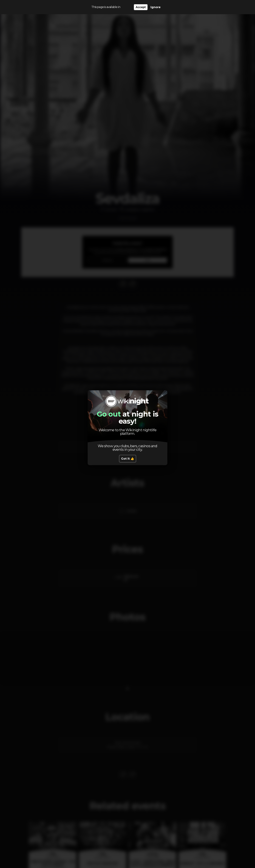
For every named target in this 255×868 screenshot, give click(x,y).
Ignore (156, 7)
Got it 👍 (128, 459)
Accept (141, 7)
